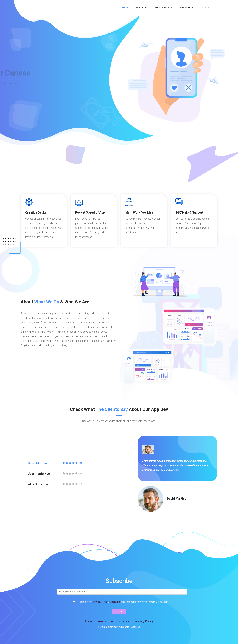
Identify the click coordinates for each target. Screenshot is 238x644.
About (89, 621)
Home (126, 8)
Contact (207, 8)
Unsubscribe (185, 8)
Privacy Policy (163, 8)
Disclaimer (142, 8)
